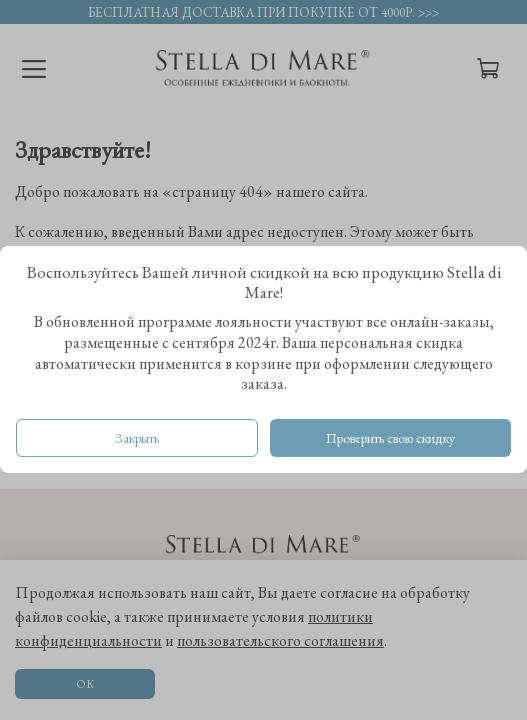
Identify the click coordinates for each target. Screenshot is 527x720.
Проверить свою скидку (390, 439)
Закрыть (137, 439)
